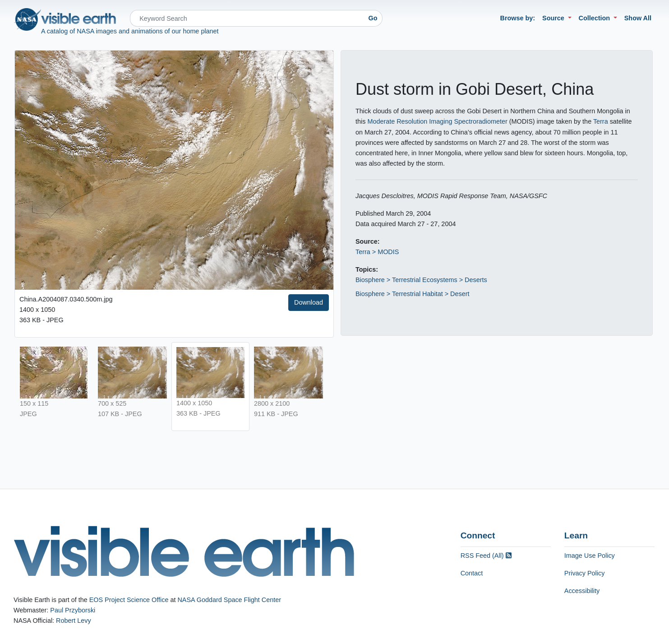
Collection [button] (595, 18)
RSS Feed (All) (486, 556)
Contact (472, 573)
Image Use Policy (590, 556)
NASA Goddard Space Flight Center (229, 600)
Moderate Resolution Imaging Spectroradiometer (437, 121)
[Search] (247, 18)
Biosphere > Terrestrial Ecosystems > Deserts (421, 280)
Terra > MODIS (377, 252)
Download (309, 302)
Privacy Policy (585, 573)
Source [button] (554, 18)
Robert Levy (74, 621)
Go (373, 18)
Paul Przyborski (73, 610)
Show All (638, 18)
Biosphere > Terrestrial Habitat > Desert (413, 294)
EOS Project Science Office (129, 600)
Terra (601, 121)
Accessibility (582, 591)
